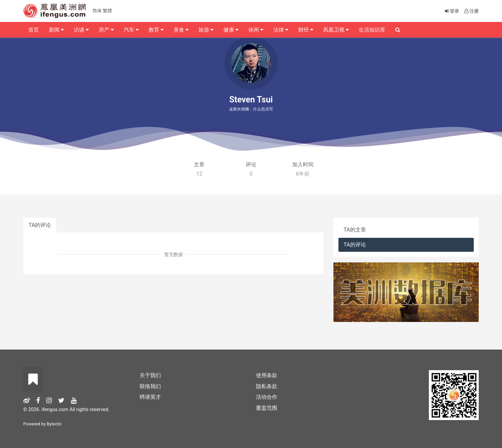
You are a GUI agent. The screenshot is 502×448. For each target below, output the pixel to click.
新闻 (56, 30)
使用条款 (267, 375)
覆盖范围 (267, 408)
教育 (156, 30)
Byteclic (54, 424)
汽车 (131, 30)
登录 (451, 11)
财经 (306, 30)
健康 (231, 30)
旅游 (206, 30)
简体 (97, 11)
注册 (471, 11)
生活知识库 (372, 30)
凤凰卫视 (336, 30)
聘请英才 (150, 397)
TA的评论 (40, 225)
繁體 (107, 11)
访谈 (81, 30)
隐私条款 (267, 386)
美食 (181, 30)
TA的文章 (355, 230)
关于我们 (150, 375)
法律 (281, 30)
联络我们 (150, 386)
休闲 (256, 30)
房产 (106, 30)
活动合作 (267, 397)
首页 (34, 30)
